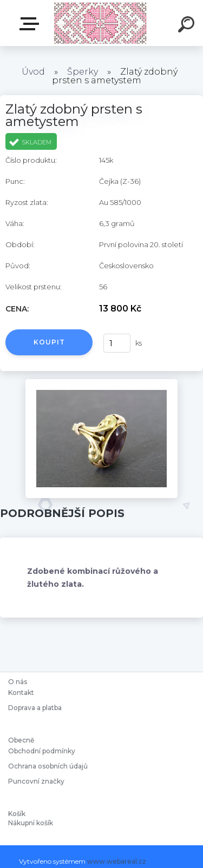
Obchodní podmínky (42, 751)
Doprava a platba (35, 708)
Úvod (33, 72)
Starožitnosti (31, 24)
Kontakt (22, 693)
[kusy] (115, 343)
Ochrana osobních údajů (48, 766)
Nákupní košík (31, 823)
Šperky (83, 72)
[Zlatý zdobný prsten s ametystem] (101, 383)
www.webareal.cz (117, 861)
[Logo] (100, 23)
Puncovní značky (36, 781)
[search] (188, 26)
